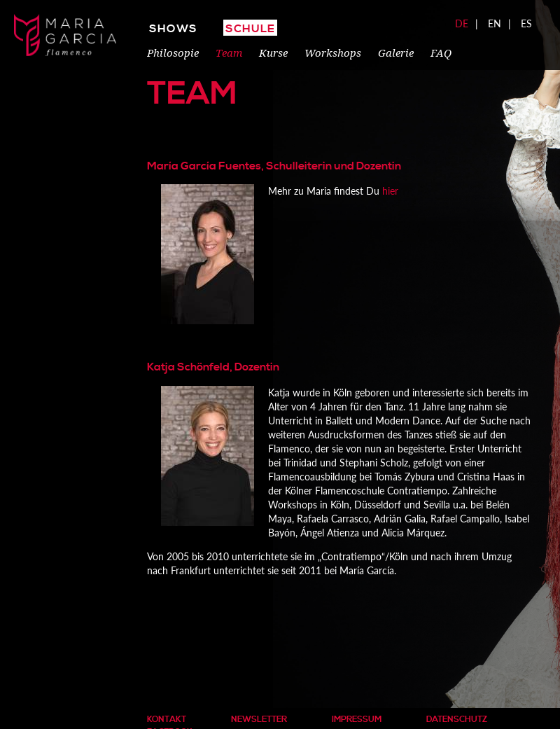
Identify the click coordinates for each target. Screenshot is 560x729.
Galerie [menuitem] (396, 53)
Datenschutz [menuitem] (457, 720)
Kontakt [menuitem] (167, 720)
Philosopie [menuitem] (173, 53)
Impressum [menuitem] (357, 720)
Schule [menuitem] (250, 29)
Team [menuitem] (229, 53)
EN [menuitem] (495, 23)
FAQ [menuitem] (441, 53)
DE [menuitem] (462, 23)
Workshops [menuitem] (333, 53)
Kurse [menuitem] (273, 53)
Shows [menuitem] (173, 29)
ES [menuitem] (526, 23)
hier (390, 191)
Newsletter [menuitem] (259, 720)
